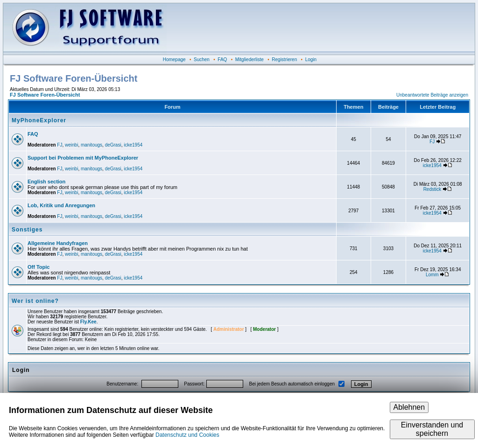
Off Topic (39, 267)
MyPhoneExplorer (39, 120)
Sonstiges (27, 230)
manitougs (91, 145)
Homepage (174, 59)
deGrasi (113, 145)
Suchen (202, 59)
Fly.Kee (88, 322)
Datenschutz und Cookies (187, 435)
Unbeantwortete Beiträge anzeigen (432, 95)
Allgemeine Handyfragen (58, 243)
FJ (60, 145)
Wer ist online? (35, 301)
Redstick (432, 189)
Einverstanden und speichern (432, 429)
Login (311, 59)
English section (46, 182)
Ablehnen (409, 407)
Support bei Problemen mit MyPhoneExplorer (83, 158)
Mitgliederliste (250, 59)
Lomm (432, 275)
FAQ (222, 59)
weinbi (71, 145)
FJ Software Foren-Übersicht (45, 95)
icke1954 (133, 145)
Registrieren (284, 59)
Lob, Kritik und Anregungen (61, 205)
